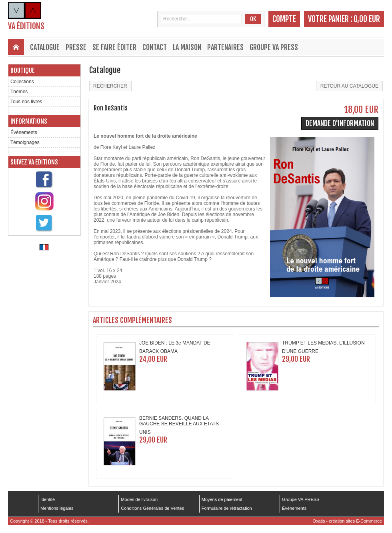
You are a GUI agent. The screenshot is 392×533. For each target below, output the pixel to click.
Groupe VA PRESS (274, 47)
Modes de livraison (139, 499)
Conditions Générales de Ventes (152, 508)
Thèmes (19, 92)
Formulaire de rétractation (227, 508)
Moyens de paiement (222, 499)
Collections (22, 82)
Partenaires (225, 47)
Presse (76, 47)
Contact (155, 47)
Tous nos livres (26, 102)
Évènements (24, 132)
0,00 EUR (367, 19)
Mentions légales (57, 508)
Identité (48, 499)
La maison (187, 47)
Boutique (23, 70)
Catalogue (45, 47)
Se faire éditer (114, 47)
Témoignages (25, 142)
